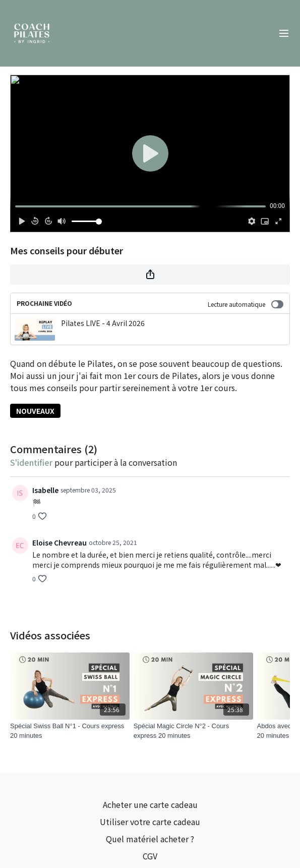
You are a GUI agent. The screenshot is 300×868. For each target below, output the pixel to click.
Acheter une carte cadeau (150, 804)
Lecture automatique (246, 304)
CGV (150, 856)
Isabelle (45, 490)
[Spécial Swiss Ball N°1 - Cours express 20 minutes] (70, 731)
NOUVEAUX (35, 411)
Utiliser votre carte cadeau (150, 822)
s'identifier (31, 462)
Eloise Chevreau (59, 542)
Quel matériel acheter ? (150, 839)
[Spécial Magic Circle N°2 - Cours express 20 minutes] (193, 731)
